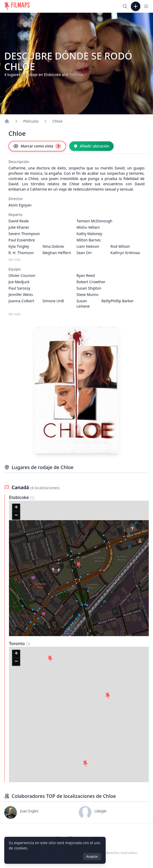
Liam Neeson (88, 246)
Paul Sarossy (19, 288)
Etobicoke (19, 497)
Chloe (57, 121)
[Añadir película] (136, 6)
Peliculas (31, 121)
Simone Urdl (53, 301)
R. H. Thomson (21, 253)
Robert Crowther (91, 282)
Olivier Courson (22, 275)
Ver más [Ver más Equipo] (15, 314)
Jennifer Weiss (21, 294)
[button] (79, 565)
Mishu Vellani (88, 227)
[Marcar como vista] (37, 146)
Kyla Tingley (19, 246)
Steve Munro (88, 294)
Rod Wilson (120, 246)
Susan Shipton (89, 288)
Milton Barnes (89, 240)
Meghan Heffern (57, 253)
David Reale (19, 221)
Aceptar (92, 856)
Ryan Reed (86, 275)
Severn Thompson (24, 234)
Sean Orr (84, 253)
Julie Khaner (19, 227)
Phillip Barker (122, 301)
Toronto (17, 644)
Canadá (21, 487)
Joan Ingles (29, 811)
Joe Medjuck (19, 282)
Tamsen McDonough (95, 221)
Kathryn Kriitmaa (125, 253)
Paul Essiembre (22, 240)
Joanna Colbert (21, 301)
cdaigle (101, 811)
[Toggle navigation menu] (146, 6)
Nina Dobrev (53, 246)
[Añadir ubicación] (91, 146)
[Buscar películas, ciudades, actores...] (125, 6)
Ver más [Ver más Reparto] (15, 260)
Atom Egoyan (20, 205)
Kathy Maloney (89, 234)
